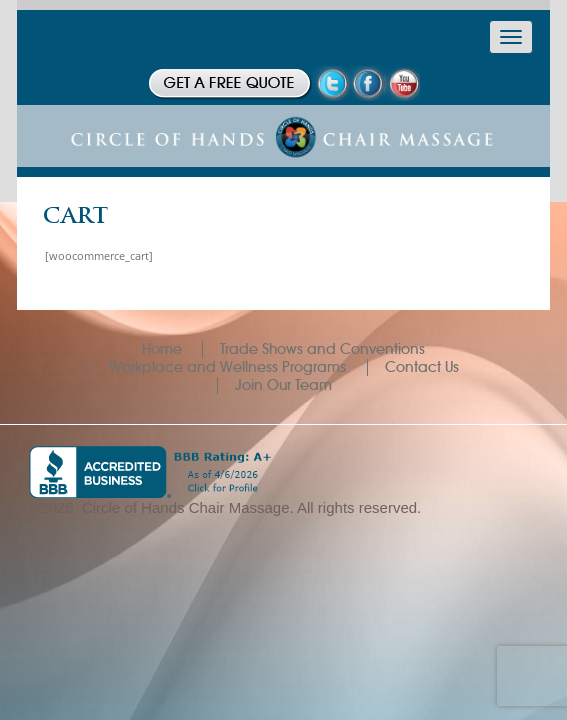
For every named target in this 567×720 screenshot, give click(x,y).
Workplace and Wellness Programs (227, 367)
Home (162, 349)
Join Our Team (283, 385)
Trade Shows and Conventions (322, 349)
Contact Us (422, 367)
